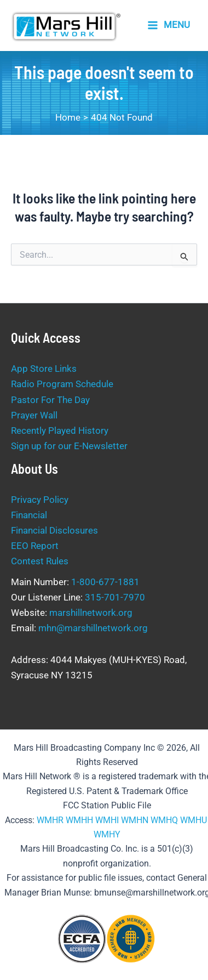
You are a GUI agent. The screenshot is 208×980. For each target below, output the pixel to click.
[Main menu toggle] (169, 26)
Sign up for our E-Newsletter (69, 446)
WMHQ (164, 820)
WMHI (107, 820)
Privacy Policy (40, 500)
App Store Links (44, 369)
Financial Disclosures (54, 530)
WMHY (107, 834)
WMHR (50, 820)
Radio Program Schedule (62, 384)
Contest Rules (40, 561)
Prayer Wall (34, 415)
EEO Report (35, 546)
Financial (29, 515)
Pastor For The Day (50, 400)
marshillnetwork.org (91, 613)
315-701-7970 (115, 597)
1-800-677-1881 (105, 582)
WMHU (193, 820)
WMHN (135, 820)
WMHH (79, 820)
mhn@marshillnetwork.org (93, 628)
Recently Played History (60, 430)
